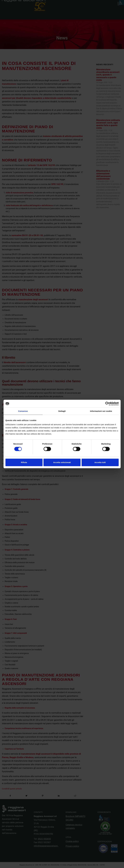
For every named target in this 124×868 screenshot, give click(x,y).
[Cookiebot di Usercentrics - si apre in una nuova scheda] (107, 404)
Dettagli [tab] (62, 411)
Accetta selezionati (62, 462)
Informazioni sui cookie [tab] (101, 411)
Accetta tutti (100, 462)
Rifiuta (24, 462)
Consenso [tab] (23, 411)
